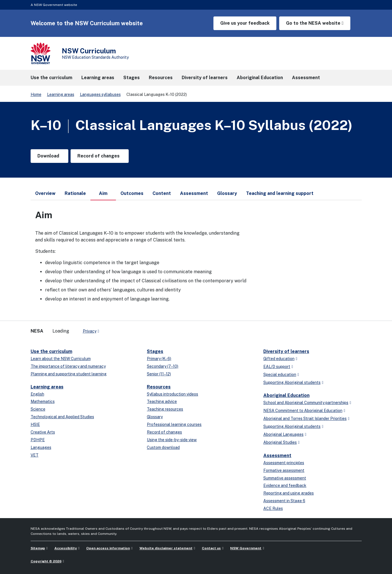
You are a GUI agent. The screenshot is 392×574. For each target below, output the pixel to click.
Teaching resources (165, 409)
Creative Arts (43, 432)
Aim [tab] (103, 195)
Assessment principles (284, 463)
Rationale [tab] (75, 193)
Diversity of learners (286, 351)
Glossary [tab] (227, 193)
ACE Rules (273, 508)
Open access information (108, 548)
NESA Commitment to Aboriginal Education (303, 411)
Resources (159, 387)
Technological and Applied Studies (62, 417)
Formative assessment (284, 470)
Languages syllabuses (100, 94)
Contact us (211, 548)
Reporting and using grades (289, 493)
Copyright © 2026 (46, 561)
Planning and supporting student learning (69, 374)
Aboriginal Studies (280, 442)
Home (36, 94)
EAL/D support (277, 367)
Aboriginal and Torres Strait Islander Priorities (305, 419)
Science (38, 409)
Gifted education (279, 359)
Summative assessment (285, 478)
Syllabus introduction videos (172, 394)
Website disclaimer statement (166, 548)
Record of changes (164, 432)
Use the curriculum (51, 351)
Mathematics (43, 401)
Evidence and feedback (285, 485)
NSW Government (246, 548)
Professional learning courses (174, 424)
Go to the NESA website (313, 23)
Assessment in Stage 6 (284, 501)
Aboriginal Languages (283, 434)
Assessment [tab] (194, 193)
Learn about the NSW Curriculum (61, 359)
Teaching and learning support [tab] (280, 193)
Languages (41, 447)
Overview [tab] (45, 193)
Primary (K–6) (159, 359)
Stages (155, 351)
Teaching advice (162, 401)
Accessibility (66, 548)
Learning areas (61, 94)
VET (35, 455)
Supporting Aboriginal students (292, 382)
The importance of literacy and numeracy (68, 366)
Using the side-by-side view (172, 440)
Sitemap (38, 548)
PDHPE (38, 440)
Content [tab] (162, 193)
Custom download (163, 447)
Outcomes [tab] (132, 193)
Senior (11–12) (159, 374)
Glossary (155, 417)
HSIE (35, 424)
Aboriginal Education (286, 395)
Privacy (90, 331)
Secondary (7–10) (163, 366)
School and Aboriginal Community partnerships (306, 403)
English (37, 394)
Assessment (277, 456)
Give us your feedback (245, 23)
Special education (280, 375)
